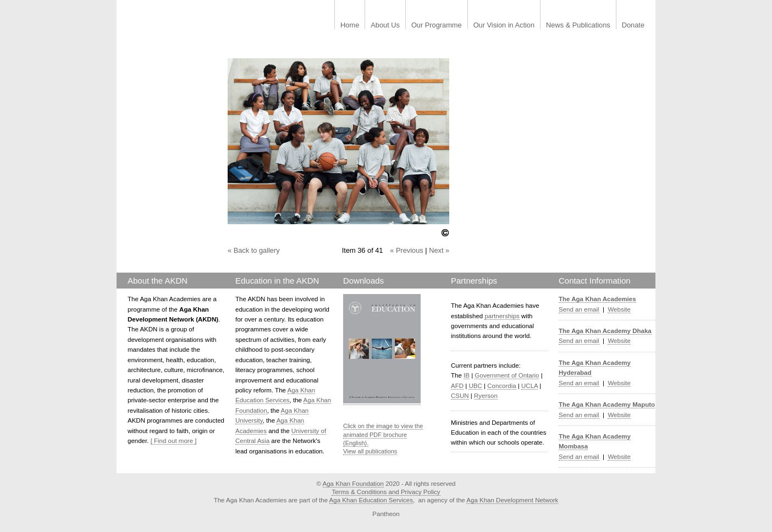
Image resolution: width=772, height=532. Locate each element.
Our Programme (437, 26)
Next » (439, 250)
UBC (475, 386)
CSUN (460, 396)
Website (619, 309)
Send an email (579, 309)
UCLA (530, 386)
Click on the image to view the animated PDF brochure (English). (383, 434)
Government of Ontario (507, 375)
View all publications (370, 451)
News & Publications (578, 26)
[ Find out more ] (174, 441)
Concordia (502, 386)
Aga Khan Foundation (353, 484)
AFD (457, 386)
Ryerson (486, 396)
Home (350, 26)
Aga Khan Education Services (371, 500)
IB (467, 375)
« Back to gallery (254, 250)
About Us (385, 26)
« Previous (406, 250)
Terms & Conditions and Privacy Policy (386, 492)
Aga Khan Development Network (512, 500)
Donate (633, 26)
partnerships (502, 316)
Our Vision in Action (504, 26)
